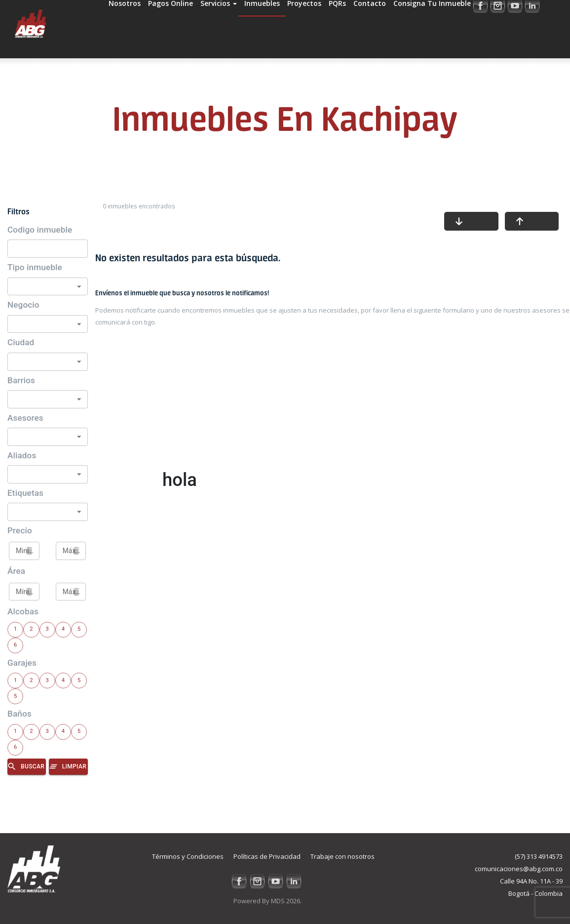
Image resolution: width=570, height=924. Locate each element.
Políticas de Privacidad (267, 856)
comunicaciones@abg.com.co (519, 869)
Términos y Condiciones (188, 856)
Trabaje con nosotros (342, 856)
